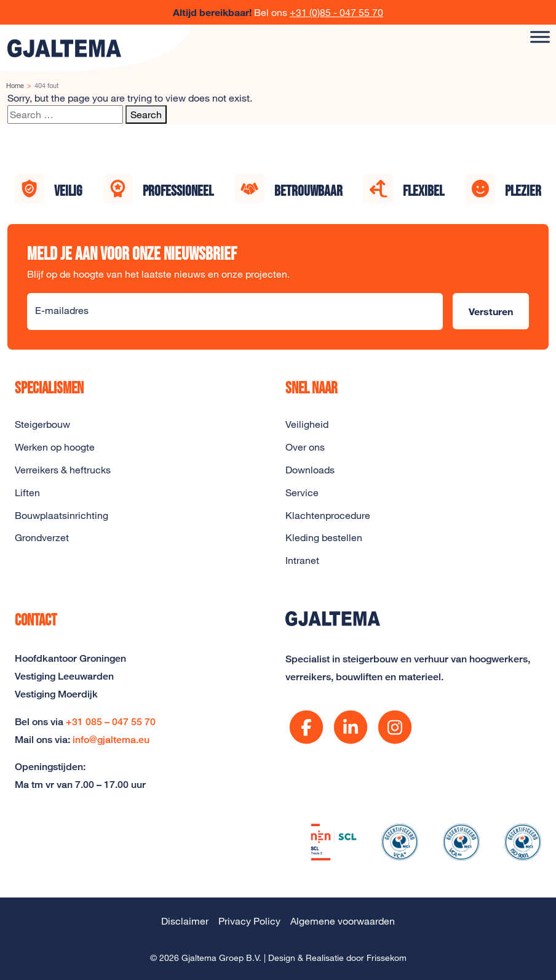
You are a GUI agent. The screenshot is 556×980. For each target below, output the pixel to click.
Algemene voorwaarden (343, 921)
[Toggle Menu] (540, 37)
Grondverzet (42, 537)
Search (146, 114)
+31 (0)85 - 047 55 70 (336, 12)
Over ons (305, 447)
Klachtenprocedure (328, 515)
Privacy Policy (249, 921)
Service (302, 492)
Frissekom (387, 958)
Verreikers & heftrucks (63, 470)
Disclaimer (185, 921)
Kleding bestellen (324, 537)
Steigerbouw (42, 424)
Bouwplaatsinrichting (62, 515)
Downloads (310, 470)
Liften (27, 492)
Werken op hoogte (55, 447)
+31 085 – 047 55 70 (111, 722)
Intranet (302, 560)
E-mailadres (62, 310)
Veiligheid (307, 424)
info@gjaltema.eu (111, 740)
